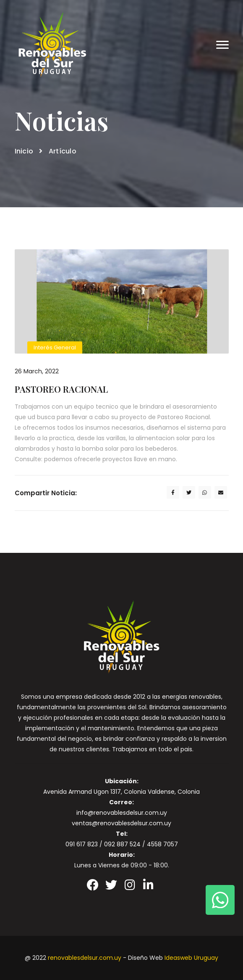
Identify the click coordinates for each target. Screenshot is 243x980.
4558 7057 (162, 844)
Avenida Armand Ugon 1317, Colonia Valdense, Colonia (121, 792)
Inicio (24, 151)
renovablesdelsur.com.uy (85, 958)
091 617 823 (82, 844)
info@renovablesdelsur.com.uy (122, 813)
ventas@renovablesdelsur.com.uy (121, 823)
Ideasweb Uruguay (191, 958)
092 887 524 (122, 844)
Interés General (55, 347)
